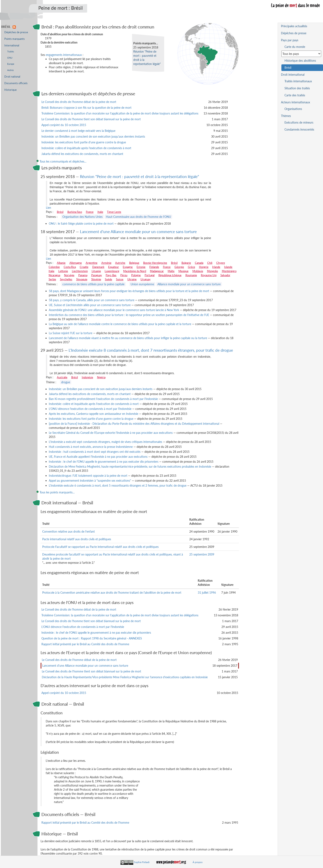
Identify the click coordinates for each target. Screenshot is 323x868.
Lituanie (96, 271)
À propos (198, 862)
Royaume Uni (209, 275)
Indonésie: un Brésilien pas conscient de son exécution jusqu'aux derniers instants (93, 136)
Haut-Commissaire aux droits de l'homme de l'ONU (138, 217)
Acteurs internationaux (295, 102)
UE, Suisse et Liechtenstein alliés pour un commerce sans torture (90, 305)
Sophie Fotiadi (142, 862)
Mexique (183, 271)
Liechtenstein (80, 271)
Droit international (293, 75)
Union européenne (142, 284)
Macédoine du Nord (135, 271)
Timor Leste (114, 212)
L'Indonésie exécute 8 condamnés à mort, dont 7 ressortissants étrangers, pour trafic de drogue (151, 350)
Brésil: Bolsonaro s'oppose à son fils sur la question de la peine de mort (86, 108)
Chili (210, 263)
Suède (108, 279)
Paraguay (97, 275)
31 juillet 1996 (207, 593)
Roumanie (191, 275)
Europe (11, 64)
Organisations (293, 109)
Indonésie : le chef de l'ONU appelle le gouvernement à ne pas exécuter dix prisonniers (104, 462)
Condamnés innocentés (299, 129)
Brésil (60, 212)
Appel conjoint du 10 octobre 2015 (64, 125)
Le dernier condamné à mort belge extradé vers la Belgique (78, 131)
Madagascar (157, 271)
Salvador (225, 275)
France (90, 212)
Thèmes (286, 116)
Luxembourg (112, 271)
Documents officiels (16, 83)
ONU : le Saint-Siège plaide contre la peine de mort (81, 223)
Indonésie (87, 377)
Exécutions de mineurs (299, 122)
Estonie (141, 267)
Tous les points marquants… (57, 492)
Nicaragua (54, 275)
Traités (11, 51)
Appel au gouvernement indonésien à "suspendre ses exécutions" (90, 481)
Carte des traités (295, 95)
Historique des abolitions (300, 61)
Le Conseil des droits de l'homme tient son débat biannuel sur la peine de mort (91, 119)
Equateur (114, 267)
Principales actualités (294, 26)
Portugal (150, 275)
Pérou (124, 275)
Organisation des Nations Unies (83, 217)
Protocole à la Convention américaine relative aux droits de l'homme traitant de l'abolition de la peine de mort (112, 593)
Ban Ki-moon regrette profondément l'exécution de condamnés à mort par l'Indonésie (103, 399)
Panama (83, 275)
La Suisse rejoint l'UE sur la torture (71, 333)
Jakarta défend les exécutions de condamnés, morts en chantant (82, 154)
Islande (228, 267)
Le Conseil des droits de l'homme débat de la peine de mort (79, 102)
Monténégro (229, 271)
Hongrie (204, 267)
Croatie (84, 267)
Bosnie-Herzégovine (155, 263)
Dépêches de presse (16, 32)
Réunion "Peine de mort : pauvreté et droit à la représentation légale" (139, 176)
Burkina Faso (75, 212)
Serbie (52, 279)
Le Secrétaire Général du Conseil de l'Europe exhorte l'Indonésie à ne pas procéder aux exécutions (111, 433)
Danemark (98, 267)
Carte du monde (295, 47)
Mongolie (212, 271)
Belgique (134, 263)
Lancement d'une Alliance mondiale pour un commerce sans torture (138, 232)
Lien (49, 208)
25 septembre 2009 (202, 554)
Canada (199, 263)
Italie (100, 212)
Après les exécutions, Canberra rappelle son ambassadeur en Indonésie (94, 414)
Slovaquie (82, 279)
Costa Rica (70, 267)
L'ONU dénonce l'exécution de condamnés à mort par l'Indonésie (90, 409)
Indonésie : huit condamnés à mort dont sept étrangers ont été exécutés (95, 452)
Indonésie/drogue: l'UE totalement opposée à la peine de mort (88, 476)
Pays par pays (290, 40)
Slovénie (96, 279)
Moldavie (198, 271)
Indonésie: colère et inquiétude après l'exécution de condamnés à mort (86, 148)
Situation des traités (297, 88)
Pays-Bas (111, 275)
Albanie (61, 263)
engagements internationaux (64, 55)
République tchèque (170, 275)
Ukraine (132, 279)
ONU (10, 58)
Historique (11, 90)
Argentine (92, 263)
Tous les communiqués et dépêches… (63, 161)
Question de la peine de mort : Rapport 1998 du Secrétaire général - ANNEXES (92, 638)
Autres (11, 70)
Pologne (136, 275)
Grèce (191, 267)
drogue (66, 382)
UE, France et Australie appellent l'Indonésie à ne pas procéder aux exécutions (98, 457)
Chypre (221, 263)
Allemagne (76, 263)
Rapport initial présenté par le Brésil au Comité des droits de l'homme (85, 644)
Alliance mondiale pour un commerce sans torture (189, 284)
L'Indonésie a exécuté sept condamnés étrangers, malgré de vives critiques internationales (105, 442)
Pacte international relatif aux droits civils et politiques (77, 539)
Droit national (12, 77)
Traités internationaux (298, 81)
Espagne (128, 267)
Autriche (120, 263)
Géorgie (179, 267)
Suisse (120, 279)
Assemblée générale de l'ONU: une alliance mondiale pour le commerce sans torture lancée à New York (114, 310)
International (12, 45)
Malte (171, 271)
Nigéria (101, 377)
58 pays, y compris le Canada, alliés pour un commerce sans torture (92, 300)
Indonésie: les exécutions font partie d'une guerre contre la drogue (84, 142)
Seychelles (66, 279)
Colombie (54, 267)
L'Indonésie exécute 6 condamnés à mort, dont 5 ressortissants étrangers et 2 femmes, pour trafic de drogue (118, 485)
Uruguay (146, 279)
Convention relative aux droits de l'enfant (68, 531)
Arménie (106, 263)
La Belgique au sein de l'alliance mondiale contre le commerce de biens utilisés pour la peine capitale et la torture (120, 324)
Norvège (69, 275)
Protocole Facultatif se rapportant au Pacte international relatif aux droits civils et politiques (100, 547)
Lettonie (63, 271)
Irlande (216, 267)
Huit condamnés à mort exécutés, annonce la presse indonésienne (91, 447)
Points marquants (15, 39)
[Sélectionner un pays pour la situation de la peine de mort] (301, 54)
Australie (62, 377)
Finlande (154, 267)
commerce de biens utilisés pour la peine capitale (93, 284)
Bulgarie (186, 263)
